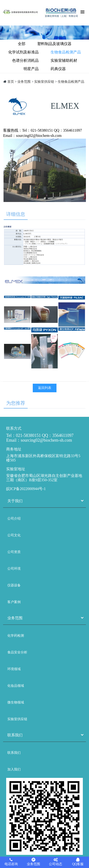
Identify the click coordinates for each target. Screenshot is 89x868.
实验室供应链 (44, 82)
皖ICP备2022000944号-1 (26, 489)
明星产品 (31, 69)
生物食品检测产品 (66, 52)
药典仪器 (58, 69)
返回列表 (45, 388)
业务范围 (24, 82)
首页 (11, 82)
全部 (22, 44)
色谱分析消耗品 (25, 60)
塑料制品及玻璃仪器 (54, 44)
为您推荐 (16, 403)
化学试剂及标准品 (23, 52)
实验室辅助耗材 (64, 60)
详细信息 (16, 214)
